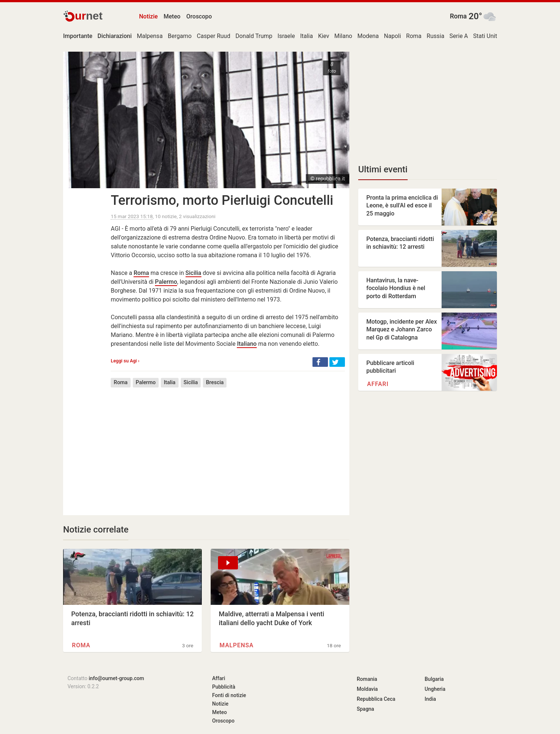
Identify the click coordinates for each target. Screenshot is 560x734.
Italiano (247, 344)
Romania (367, 679)
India (430, 699)
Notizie (148, 16)
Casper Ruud (213, 36)
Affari (378, 384)
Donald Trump (254, 36)
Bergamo (180, 36)
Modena (368, 36)
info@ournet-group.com (117, 678)
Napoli (393, 36)
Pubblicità (224, 687)
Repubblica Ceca (376, 699)
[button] (320, 362)
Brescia (215, 382)
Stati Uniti (486, 36)
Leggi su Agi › (125, 361)
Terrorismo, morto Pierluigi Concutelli (222, 200)
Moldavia (367, 689)
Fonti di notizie (229, 695)
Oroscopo (199, 16)
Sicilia (193, 273)
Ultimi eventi (383, 169)
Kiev (324, 36)
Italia (306, 36)
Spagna (365, 709)
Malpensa (150, 36)
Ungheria (435, 689)
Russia (436, 36)
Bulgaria (434, 679)
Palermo (166, 282)
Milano (343, 36)
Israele (286, 36)
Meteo (172, 16)
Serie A (459, 36)
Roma (458, 16)
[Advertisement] (228, 446)
